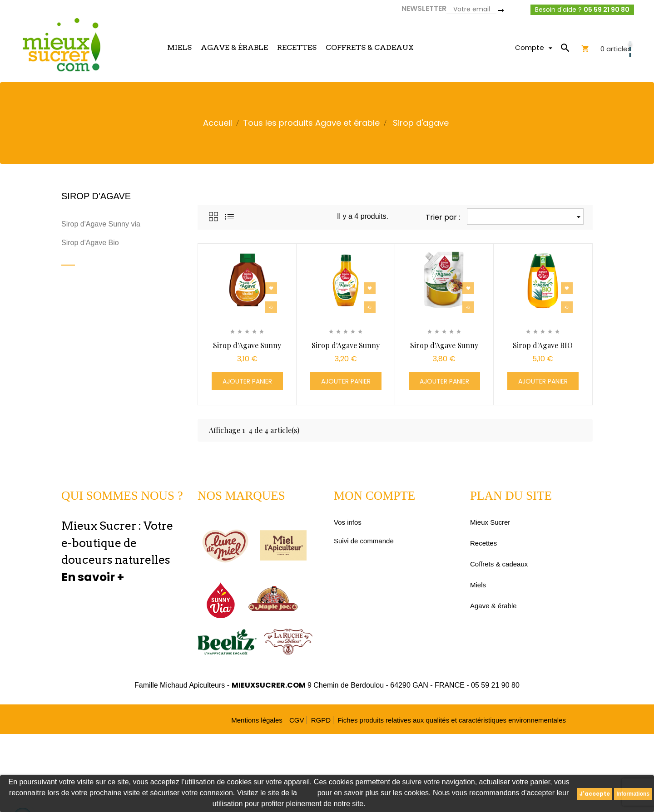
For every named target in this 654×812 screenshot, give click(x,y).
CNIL (307, 793)
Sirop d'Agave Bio (90, 243)
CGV (297, 720)
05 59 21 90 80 (607, 10)
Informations (633, 794)
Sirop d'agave (96, 196)
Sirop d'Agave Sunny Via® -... (247, 350)
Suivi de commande (364, 541)
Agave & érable (493, 606)
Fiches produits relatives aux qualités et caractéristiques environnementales (452, 720)
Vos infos (348, 522)
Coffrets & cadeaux (499, 564)
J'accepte (595, 794)
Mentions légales (257, 720)
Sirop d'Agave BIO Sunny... (543, 350)
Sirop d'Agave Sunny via (101, 224)
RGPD (321, 720)
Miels (478, 585)
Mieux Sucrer (490, 522)
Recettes (483, 543)
